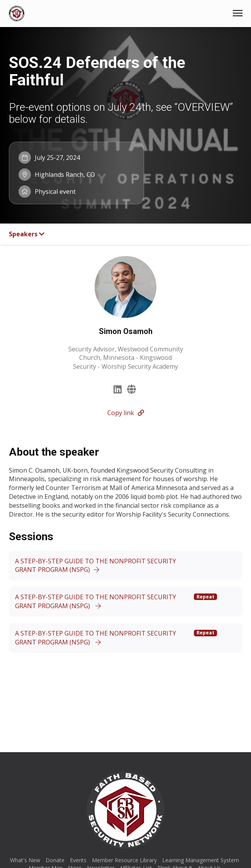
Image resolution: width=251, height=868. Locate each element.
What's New (25, 860)
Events (78, 860)
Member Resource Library (124, 860)
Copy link (126, 413)
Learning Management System (201, 860)
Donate (55, 860)
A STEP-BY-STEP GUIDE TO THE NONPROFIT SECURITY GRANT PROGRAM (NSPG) (96, 565)
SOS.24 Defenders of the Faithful (97, 71)
